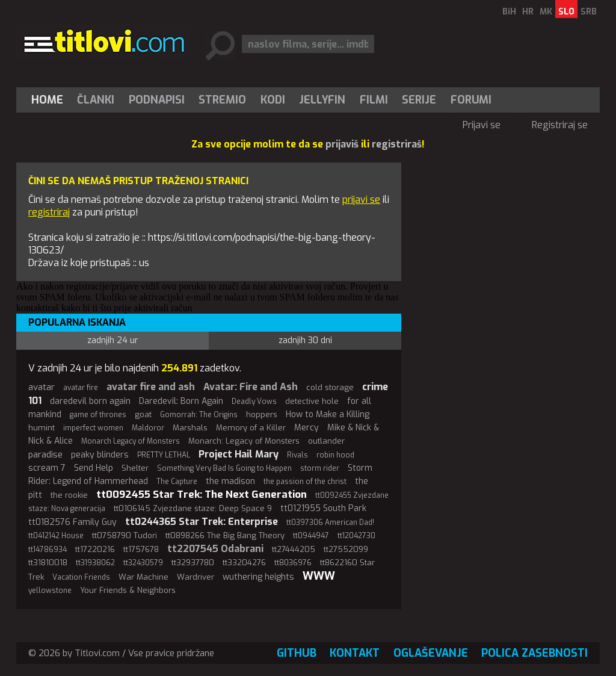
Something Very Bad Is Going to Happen (224, 468)
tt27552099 (346, 549)
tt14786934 (48, 550)
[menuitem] (50, 100)
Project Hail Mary (239, 454)
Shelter (135, 468)
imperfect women (93, 428)
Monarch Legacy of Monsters (131, 441)
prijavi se (361, 200)
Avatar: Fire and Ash (251, 387)
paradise (45, 454)
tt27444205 (294, 549)
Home (47, 100)
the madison (230, 481)
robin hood (335, 455)
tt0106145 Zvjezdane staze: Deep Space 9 (193, 508)
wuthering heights (258, 577)
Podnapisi (157, 100)
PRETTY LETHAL (164, 455)
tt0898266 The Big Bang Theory (225, 535)
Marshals (190, 428)
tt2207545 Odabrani (215, 549)
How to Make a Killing (328, 414)
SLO (566, 12)
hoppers (262, 414)
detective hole (312, 401)
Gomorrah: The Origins (199, 415)
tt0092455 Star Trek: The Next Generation (202, 495)
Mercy (306, 428)
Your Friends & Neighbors (128, 590)
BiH (509, 12)
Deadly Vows (254, 402)
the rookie (69, 495)
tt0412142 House (56, 536)
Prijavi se (482, 125)
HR (528, 12)
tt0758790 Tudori (125, 535)
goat (143, 414)
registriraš (397, 144)
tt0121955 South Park (323, 508)
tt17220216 (95, 549)
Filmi (374, 100)
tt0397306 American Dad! (330, 523)
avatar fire (81, 388)
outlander (326, 441)
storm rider (320, 468)
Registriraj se (560, 125)
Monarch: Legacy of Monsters (244, 441)
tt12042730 (356, 536)
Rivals (297, 455)
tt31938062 (95, 563)
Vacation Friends (81, 577)
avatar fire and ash (151, 387)
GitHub (297, 653)
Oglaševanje (431, 653)
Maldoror (148, 428)
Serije (419, 100)
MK (546, 12)
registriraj (49, 212)
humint (42, 428)
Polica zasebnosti (534, 653)
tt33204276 (244, 563)
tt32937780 (193, 563)
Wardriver (196, 577)
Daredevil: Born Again (181, 401)
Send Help (94, 468)
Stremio (222, 100)
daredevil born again (90, 401)
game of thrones (98, 415)
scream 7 (47, 468)
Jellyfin (322, 100)
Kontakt (355, 653)
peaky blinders (100, 455)
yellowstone (50, 591)
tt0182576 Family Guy (72, 522)
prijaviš (342, 144)
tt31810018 (48, 563)
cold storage (330, 387)
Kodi (273, 100)
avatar (42, 387)
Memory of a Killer (251, 428)
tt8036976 (293, 563)
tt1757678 (141, 549)
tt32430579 (143, 563)
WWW (319, 576)
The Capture (177, 482)
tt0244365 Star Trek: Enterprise (202, 522)
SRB (589, 12)
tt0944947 (311, 536)
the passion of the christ (305, 482)
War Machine (143, 577)
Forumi (471, 100)
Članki (96, 100)
